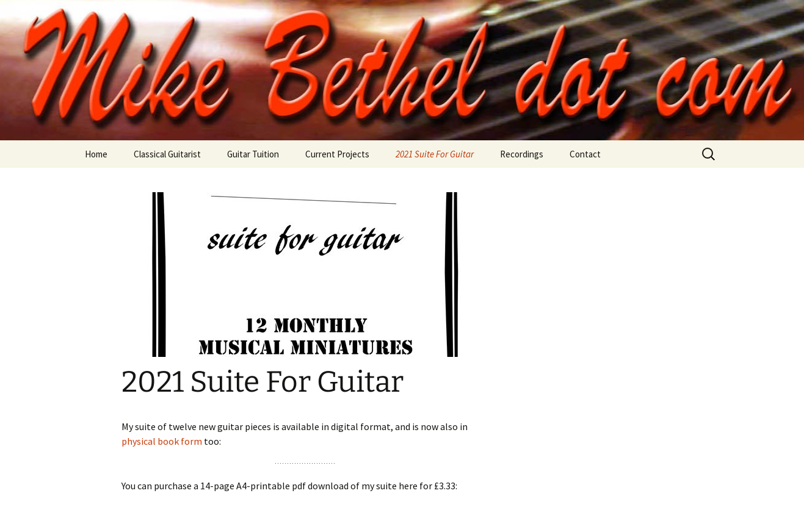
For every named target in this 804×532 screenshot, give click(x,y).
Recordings (522, 154)
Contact (585, 154)
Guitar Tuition (253, 154)
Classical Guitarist (167, 154)
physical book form (162, 441)
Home (96, 154)
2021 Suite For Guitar (435, 154)
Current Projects (337, 154)
